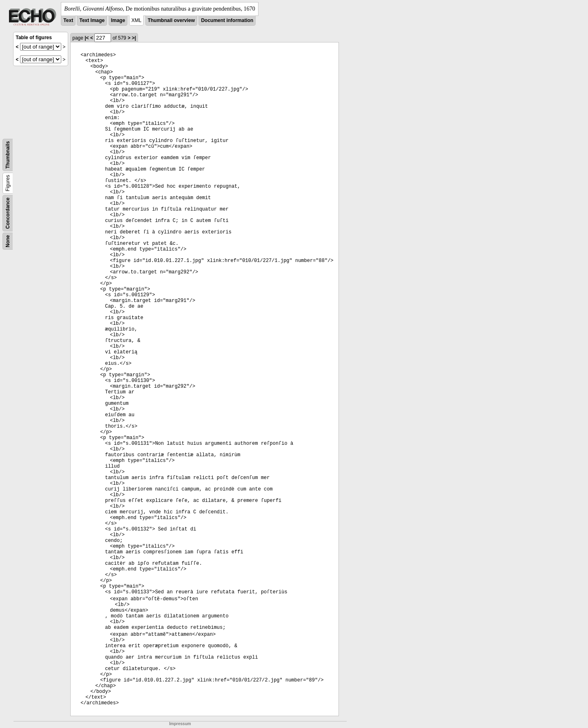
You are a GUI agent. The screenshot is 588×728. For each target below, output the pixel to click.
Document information (227, 20)
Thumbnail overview (171, 20)
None (8, 241)
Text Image (92, 20)
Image (118, 20)
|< (87, 38)
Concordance (8, 213)
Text (68, 20)
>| (134, 38)
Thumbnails (8, 155)
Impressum (180, 724)
